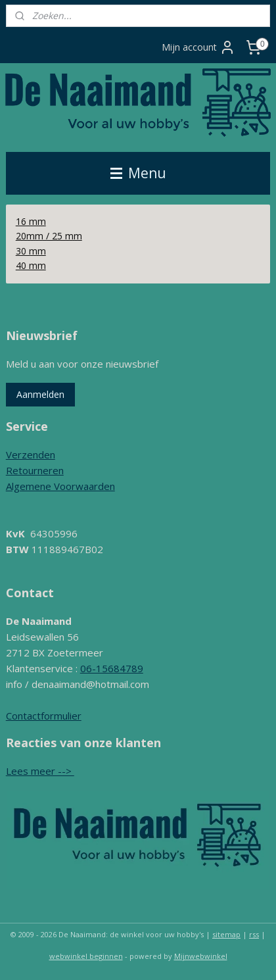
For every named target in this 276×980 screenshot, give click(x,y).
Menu (138, 173)
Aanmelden (40, 394)
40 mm (31, 265)
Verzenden (31, 454)
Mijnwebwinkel (201, 956)
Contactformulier (44, 716)
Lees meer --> (40, 771)
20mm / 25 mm (49, 236)
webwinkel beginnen (86, 956)
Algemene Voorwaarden (60, 486)
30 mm (31, 250)
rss (254, 934)
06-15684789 (112, 668)
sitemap (226, 934)
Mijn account (198, 47)
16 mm (31, 221)
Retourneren (35, 470)
